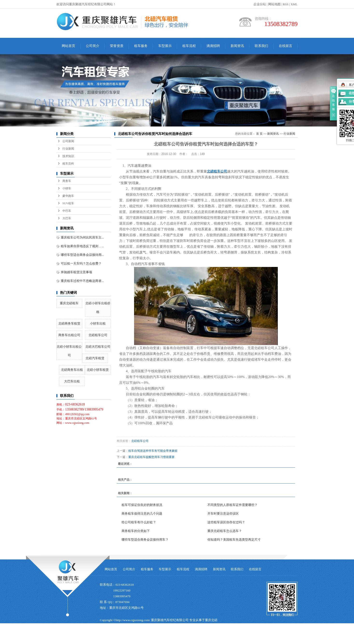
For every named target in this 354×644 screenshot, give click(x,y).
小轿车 (67, 188)
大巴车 (67, 218)
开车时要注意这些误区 (223, 514)
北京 (195, 641)
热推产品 (106, 641)
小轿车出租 (98, 323)
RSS (286, 4)
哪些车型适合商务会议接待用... (82, 255)
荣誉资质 (117, 46)
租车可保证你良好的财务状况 (142, 505)
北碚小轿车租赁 (98, 370)
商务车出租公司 (69, 335)
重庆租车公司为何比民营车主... (82, 237)
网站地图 (274, 4)
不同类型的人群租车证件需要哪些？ (232, 505)
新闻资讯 (237, 46)
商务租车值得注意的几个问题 (142, 514)
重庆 (136, 641)
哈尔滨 (151, 641)
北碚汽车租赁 (95, 358)
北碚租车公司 (98, 335)
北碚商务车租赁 (69, 323)
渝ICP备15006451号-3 (115, 634)
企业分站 (260, 4)
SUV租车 (68, 203)
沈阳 (143, 641)
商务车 (67, 181)
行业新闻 (68, 149)
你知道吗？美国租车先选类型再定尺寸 (234, 540)
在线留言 (286, 46)
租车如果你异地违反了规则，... (82, 246)
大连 (160, 641)
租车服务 (141, 46)
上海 (188, 641)
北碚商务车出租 (72, 370)
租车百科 (68, 164)
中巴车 (67, 211)
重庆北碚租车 (69, 303)
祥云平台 (153, 634)
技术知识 (68, 156)
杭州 (174, 641)
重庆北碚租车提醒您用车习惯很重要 (151, 457)
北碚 (202, 641)
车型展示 (165, 46)
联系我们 (261, 46)
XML (294, 4)
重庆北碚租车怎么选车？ (225, 531)
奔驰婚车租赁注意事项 (76, 272)
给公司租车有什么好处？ (139, 522)
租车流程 (189, 46)
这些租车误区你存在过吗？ (226, 522)
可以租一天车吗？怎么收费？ (81, 263)
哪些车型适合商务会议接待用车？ (145, 540)
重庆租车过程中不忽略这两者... (82, 281)
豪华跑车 (68, 196)
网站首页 (68, 46)
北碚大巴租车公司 (98, 347)
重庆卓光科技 (186, 634)
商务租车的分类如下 (136, 531)
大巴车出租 (72, 381)
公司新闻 (68, 141)
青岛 (167, 641)
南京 (181, 641)
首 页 (259, 134)
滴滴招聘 (213, 46)
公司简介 (93, 46)
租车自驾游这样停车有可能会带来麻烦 (153, 451)
